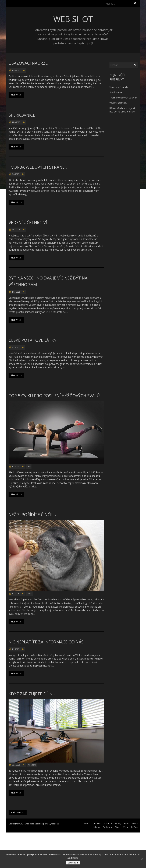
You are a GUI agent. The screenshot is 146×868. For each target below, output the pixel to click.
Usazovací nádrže (28, 63)
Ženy (126, 827)
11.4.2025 (16, 122)
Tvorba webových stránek (38, 167)
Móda (135, 823)
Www (118, 827)
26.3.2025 (16, 230)
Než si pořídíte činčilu (32, 514)
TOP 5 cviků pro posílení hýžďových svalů (54, 396)
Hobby (118, 823)
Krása (29, 466)
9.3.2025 (16, 347)
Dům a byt (96, 823)
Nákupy (96, 827)
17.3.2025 (16, 292)
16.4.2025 (16, 70)
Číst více (16, 95)
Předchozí (18, 812)
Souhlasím (73, 863)
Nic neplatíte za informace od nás (46, 642)
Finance (108, 823)
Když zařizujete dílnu (32, 694)
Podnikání (32, 765)
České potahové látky (33, 340)
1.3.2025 (16, 466)
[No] (142, 859)
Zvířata (29, 594)
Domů (86, 823)
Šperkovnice (22, 115)
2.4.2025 (16, 174)
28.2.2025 (16, 765)
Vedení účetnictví (28, 222)
